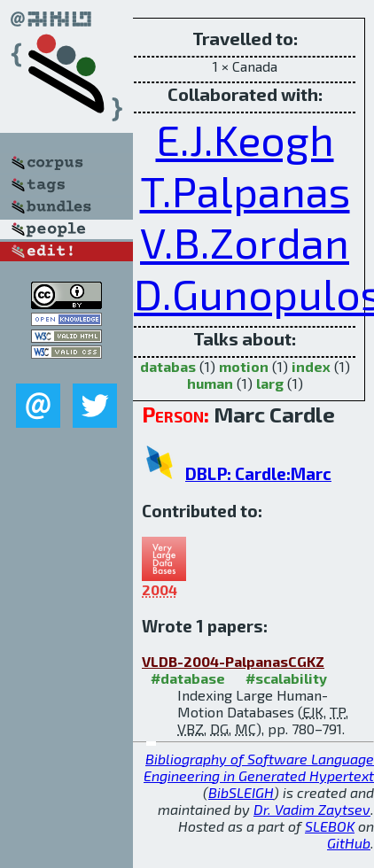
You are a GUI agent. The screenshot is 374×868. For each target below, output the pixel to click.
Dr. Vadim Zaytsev (312, 809)
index (311, 366)
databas (168, 366)
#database (188, 678)
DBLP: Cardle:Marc (258, 473)
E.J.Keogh (245, 139)
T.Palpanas (245, 190)
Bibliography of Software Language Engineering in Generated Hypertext (259, 767)
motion (244, 366)
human (210, 383)
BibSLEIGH (241, 792)
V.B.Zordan (245, 242)
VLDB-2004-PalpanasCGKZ (233, 661)
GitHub (349, 843)
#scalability (286, 678)
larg (270, 383)
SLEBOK (330, 826)
